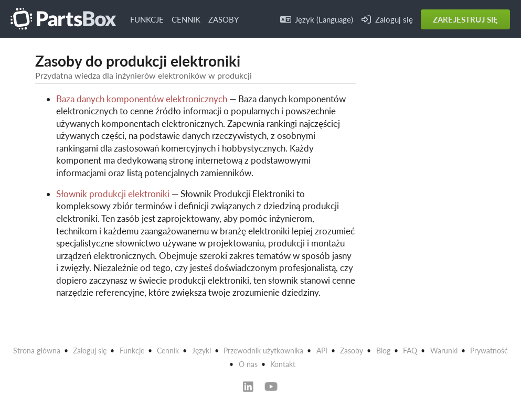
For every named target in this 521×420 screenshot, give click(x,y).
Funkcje (132, 351)
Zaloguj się (387, 20)
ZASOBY (224, 19)
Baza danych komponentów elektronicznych (142, 99)
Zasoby (352, 351)
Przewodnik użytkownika (263, 351)
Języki (201, 351)
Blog (383, 351)
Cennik (168, 351)
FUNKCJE (147, 19)
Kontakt (283, 364)
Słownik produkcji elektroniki (113, 194)
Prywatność (489, 351)
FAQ (410, 351)
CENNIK (186, 19)
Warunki (444, 351)
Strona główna (37, 351)
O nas (248, 364)
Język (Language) (317, 20)
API (322, 351)
